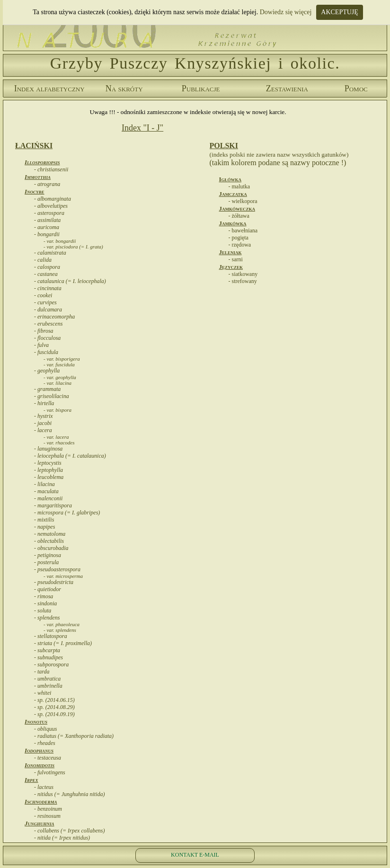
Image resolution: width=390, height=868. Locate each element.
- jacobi (43, 423)
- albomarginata (53, 199)
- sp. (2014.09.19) (54, 714)
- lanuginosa (48, 449)
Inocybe (35, 191)
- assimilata (47, 220)
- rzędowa (240, 245)
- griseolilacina (52, 396)
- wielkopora (243, 201)
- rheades (45, 743)
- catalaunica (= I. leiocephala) (70, 281)
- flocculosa (47, 338)
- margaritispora (53, 505)
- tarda (42, 672)
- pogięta (239, 238)
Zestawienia (287, 89)
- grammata (47, 389)
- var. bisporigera (62, 359)
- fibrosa (44, 331)
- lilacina (44, 484)
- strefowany (243, 281)
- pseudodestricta (54, 582)
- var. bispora (58, 410)
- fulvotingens (50, 772)
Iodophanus (39, 750)
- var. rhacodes (59, 443)
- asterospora (49, 213)
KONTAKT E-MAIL (195, 855)
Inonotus (36, 722)
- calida (43, 260)
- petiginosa (48, 555)
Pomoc (356, 89)
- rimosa (44, 596)
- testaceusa (48, 758)
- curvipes (45, 302)
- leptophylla (49, 470)
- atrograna (47, 184)
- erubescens (48, 324)
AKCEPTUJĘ (340, 12)
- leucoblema (49, 477)
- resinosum (47, 816)
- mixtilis (44, 520)
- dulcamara (48, 310)
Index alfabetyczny (49, 89)
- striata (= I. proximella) (63, 643)
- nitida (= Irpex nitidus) (62, 838)
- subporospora (51, 664)
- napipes (44, 527)
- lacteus (44, 787)
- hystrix (44, 416)
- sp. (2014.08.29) (54, 707)
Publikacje (201, 89)
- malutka (239, 186)
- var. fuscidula (59, 364)
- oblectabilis (49, 541)
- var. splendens (60, 630)
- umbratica (47, 679)
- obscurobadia (51, 548)
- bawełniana (243, 230)
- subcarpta (47, 650)
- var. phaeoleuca (62, 624)
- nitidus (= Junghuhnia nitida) (69, 794)
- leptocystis (48, 463)
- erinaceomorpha (54, 317)
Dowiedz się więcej (286, 12)
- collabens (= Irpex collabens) (69, 831)
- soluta (43, 611)
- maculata (46, 491)
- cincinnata (48, 288)
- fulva (41, 345)
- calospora (47, 267)
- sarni (236, 259)
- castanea (46, 274)
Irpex (31, 780)
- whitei (43, 693)
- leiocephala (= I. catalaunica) (70, 456)
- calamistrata (50, 253)
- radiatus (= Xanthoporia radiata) (74, 736)
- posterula (46, 562)
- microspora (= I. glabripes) (67, 513)
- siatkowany (243, 274)
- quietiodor (48, 589)
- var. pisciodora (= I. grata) (73, 247)
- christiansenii (51, 169)
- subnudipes (49, 657)
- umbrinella (48, 686)
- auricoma (47, 227)
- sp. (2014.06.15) (54, 700)
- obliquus (45, 729)
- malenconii (48, 498)
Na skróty (124, 89)
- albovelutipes (51, 206)
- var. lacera (56, 437)
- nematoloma (50, 534)
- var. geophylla (60, 377)
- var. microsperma (63, 576)
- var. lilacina (58, 383)
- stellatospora (51, 636)
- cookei (43, 295)
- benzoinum (48, 809)
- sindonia (45, 603)
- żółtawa (239, 216)
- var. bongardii (60, 241)
